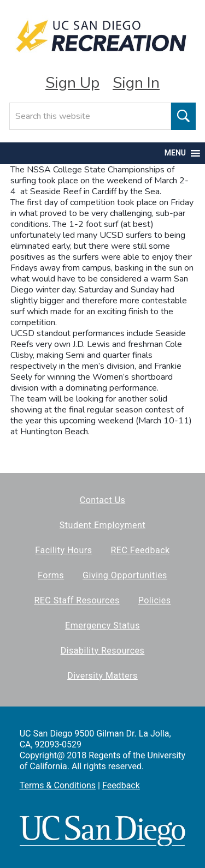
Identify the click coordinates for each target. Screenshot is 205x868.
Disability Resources (103, 651)
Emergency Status (102, 625)
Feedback (121, 785)
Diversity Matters (102, 676)
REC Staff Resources (77, 600)
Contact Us (103, 500)
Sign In (136, 83)
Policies (155, 600)
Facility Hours (63, 550)
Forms (51, 575)
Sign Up (72, 83)
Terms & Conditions (58, 785)
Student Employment (102, 525)
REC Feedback (140, 550)
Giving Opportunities (125, 575)
